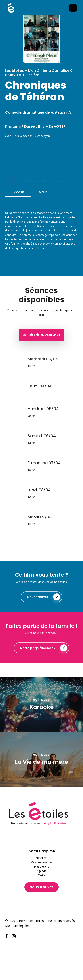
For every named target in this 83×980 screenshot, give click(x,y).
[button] (73, 8)
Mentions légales (17, 926)
